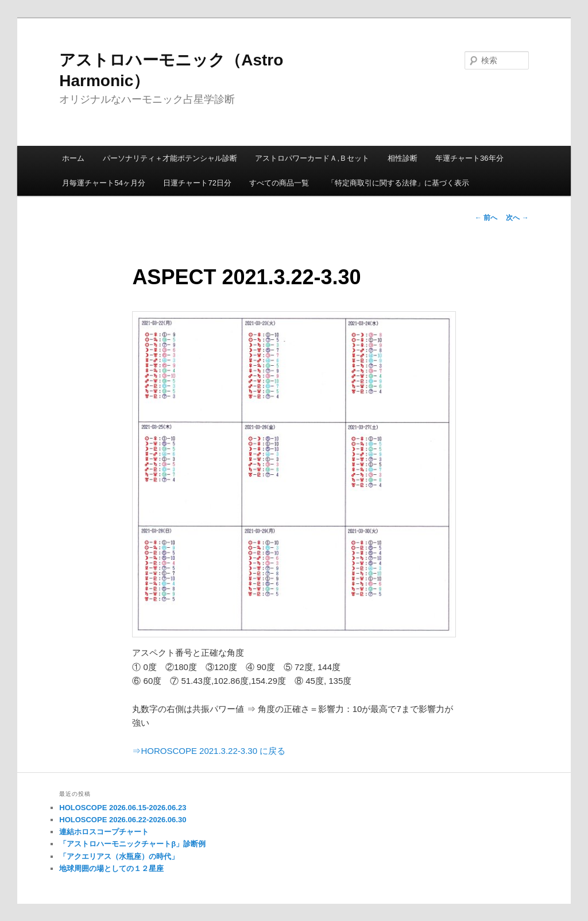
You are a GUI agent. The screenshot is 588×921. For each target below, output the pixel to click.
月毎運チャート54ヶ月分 (103, 183)
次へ (517, 218)
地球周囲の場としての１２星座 (111, 868)
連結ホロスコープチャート (104, 832)
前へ (486, 218)
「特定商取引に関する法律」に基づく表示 (398, 183)
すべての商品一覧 (279, 183)
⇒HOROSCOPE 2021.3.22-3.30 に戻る (209, 751)
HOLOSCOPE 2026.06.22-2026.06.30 (123, 820)
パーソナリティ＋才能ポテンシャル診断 (170, 158)
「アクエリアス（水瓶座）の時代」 (119, 856)
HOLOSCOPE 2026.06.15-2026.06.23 (123, 808)
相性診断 (403, 158)
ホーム (73, 158)
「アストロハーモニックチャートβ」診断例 (132, 844)
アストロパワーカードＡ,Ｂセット (312, 158)
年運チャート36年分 (469, 158)
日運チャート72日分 (197, 183)
